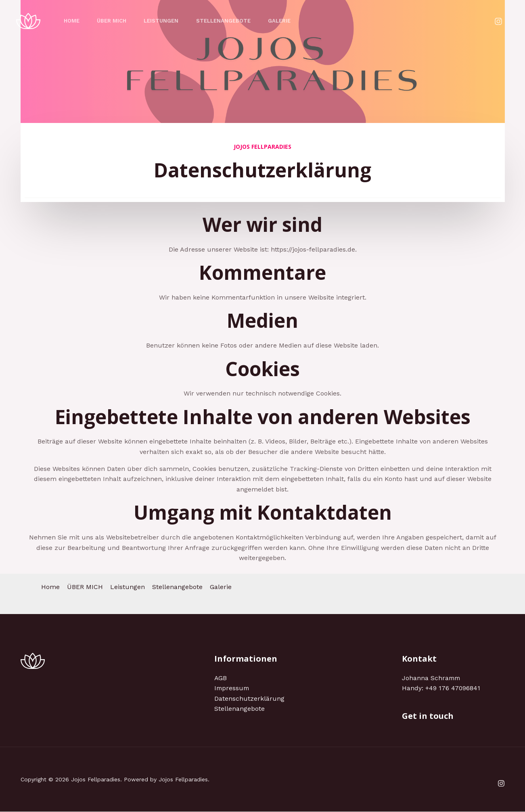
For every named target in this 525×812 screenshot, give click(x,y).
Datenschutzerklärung (249, 699)
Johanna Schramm (432, 678)
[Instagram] (498, 21)
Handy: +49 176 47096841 (441, 688)
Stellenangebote (230, 21)
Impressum (232, 688)
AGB (221, 678)
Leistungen (166, 21)
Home (72, 21)
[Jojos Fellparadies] (28, 20)
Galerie (288, 21)
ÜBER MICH (114, 21)
